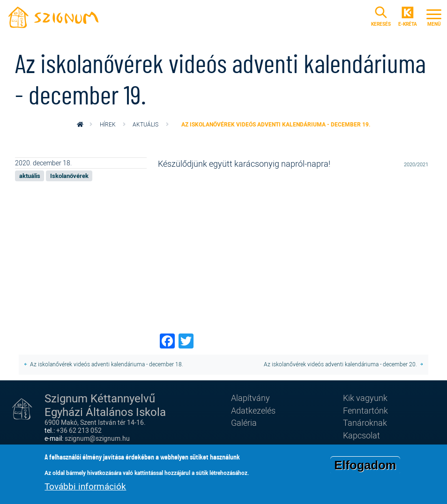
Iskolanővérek (69, 176)
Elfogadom (365, 465)
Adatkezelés (253, 410)
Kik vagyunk (365, 398)
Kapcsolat (361, 435)
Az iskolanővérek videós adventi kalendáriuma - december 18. (107, 364)
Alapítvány (250, 398)
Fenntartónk (365, 410)
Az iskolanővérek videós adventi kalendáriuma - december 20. (340, 364)
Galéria (244, 422)
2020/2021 (416, 164)
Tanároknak (365, 422)
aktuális (145, 124)
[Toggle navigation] (434, 17)
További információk (85, 486)
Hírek (108, 124)
